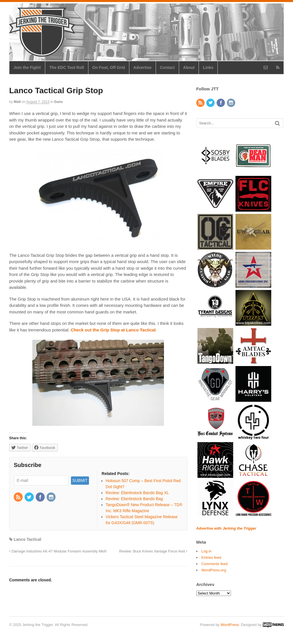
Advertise (142, 67)
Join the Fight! (27, 67)
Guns (59, 102)
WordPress (230, 625)
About (189, 67)
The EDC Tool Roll (67, 67)
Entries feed (211, 557)
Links (208, 67)
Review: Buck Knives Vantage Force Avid (153, 551)
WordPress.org (214, 570)
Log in (206, 551)
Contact (167, 67)
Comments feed (215, 564)
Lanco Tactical (27, 539)
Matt (17, 102)
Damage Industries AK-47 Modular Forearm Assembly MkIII (58, 551)
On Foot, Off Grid (109, 67)
